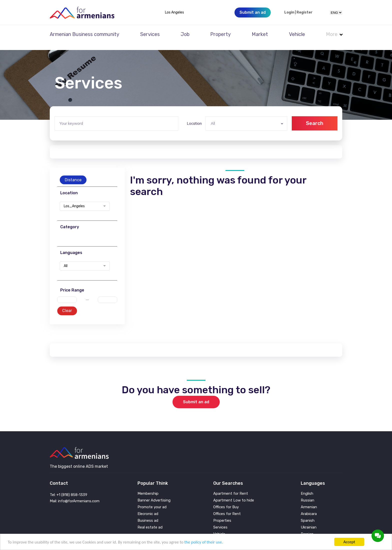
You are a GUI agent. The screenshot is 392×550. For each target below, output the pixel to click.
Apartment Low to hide (234, 494)
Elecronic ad (148, 507)
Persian (307, 527)
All (66, 259)
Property (220, 34)
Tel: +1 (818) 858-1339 (68, 488)
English (307, 487)
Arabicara (309, 507)
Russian (307, 494)
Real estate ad (150, 521)
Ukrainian (309, 521)
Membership (148, 487)
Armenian (309, 500)
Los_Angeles (74, 199)
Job (185, 34)
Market (260, 34)
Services (150, 34)
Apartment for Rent (231, 487)
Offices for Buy (226, 500)
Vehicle (297, 34)
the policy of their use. (203, 542)
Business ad (148, 514)
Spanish (308, 514)
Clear (67, 304)
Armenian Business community (84, 34)
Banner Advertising (154, 494)
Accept (349, 542)
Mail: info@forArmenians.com (75, 494)
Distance (73, 173)
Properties (222, 514)
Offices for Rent (227, 507)
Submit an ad (196, 395)
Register (304, 12)
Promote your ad (152, 500)
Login (289, 12)
